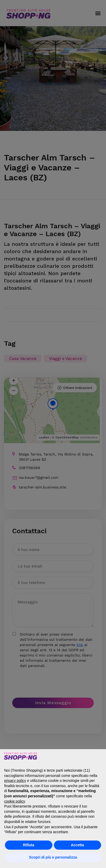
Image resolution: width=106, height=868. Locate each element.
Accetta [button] (77, 845)
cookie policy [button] (14, 801)
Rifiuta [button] (29, 845)
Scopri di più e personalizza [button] (53, 857)
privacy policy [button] (15, 781)
